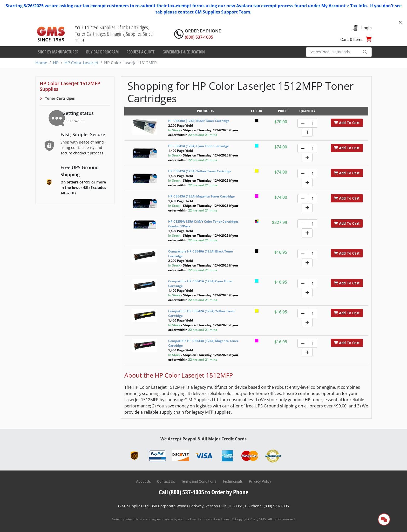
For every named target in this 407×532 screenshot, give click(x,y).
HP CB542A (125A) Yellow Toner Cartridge (200, 171)
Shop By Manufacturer (58, 52)
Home (41, 63)
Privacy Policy (260, 481)
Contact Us (166, 481)
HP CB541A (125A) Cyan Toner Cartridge (199, 146)
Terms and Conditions (199, 481)
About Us (143, 481)
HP (56, 63)
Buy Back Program (102, 52)
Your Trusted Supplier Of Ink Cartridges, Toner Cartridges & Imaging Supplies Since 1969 (114, 34)
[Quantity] (313, 123)
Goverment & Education (184, 52)
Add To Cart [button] (347, 123)
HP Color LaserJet (81, 63)
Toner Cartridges (59, 98)
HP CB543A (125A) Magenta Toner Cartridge (201, 196)
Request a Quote (141, 52)
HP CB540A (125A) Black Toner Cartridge (199, 121)
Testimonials (233, 481)
